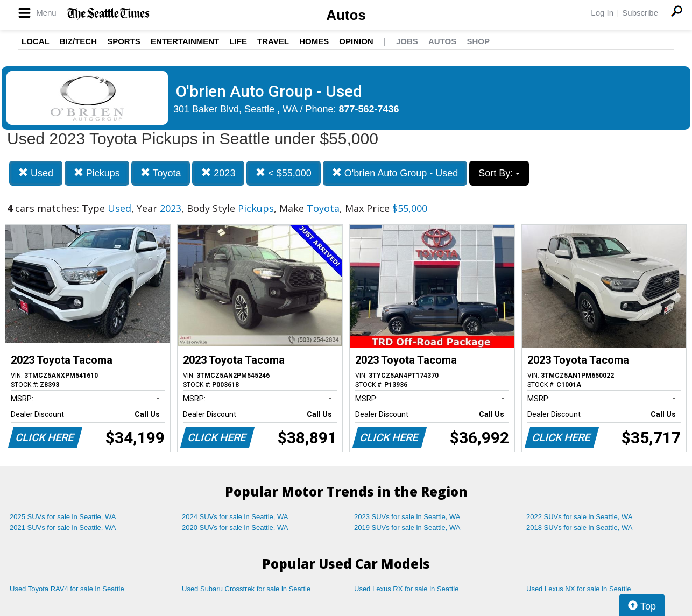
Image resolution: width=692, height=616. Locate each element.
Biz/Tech (78, 41)
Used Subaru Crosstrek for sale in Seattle (246, 589)
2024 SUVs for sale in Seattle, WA (235, 517)
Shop (478, 41)
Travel (273, 41)
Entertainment (185, 41)
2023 (218, 173)
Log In (602, 13)
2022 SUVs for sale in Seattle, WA (580, 517)
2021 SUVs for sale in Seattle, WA (63, 528)
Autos (346, 15)
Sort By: (499, 173)
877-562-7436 (369, 109)
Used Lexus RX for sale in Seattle (406, 589)
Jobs (407, 41)
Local (36, 41)
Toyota (161, 173)
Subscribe (640, 13)
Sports (124, 41)
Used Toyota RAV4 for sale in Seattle (67, 589)
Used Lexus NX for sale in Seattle (578, 589)
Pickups (97, 173)
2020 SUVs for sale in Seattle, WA (235, 528)
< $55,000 (284, 173)
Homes (314, 41)
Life (238, 41)
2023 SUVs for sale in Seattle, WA (407, 517)
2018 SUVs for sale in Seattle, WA (580, 528)
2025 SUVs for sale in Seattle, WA (63, 517)
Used (36, 173)
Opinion (356, 41)
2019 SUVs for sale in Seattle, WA (407, 528)
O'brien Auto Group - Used (395, 173)
